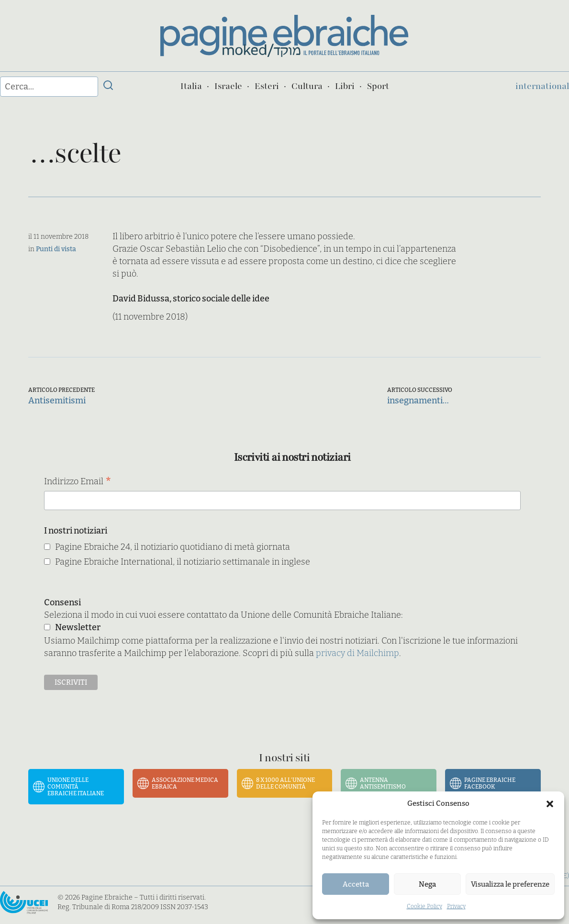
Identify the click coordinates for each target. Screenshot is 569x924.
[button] (550, 804)
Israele (228, 86)
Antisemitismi (57, 401)
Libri (345, 86)
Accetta (356, 884)
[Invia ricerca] (108, 87)
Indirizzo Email (78, 482)
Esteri (267, 86)
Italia (191, 86)
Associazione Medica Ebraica (185, 783)
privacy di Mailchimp (357, 653)
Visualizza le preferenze (510, 884)
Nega (427, 884)
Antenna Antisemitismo (383, 783)
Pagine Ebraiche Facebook (490, 783)
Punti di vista (56, 249)
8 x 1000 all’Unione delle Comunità (285, 783)
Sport (378, 86)
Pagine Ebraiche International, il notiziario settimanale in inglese (183, 562)
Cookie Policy (424, 906)
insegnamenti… (418, 401)
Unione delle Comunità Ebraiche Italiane (76, 787)
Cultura (307, 86)
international (542, 86)
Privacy (456, 906)
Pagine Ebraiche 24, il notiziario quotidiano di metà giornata (173, 547)
